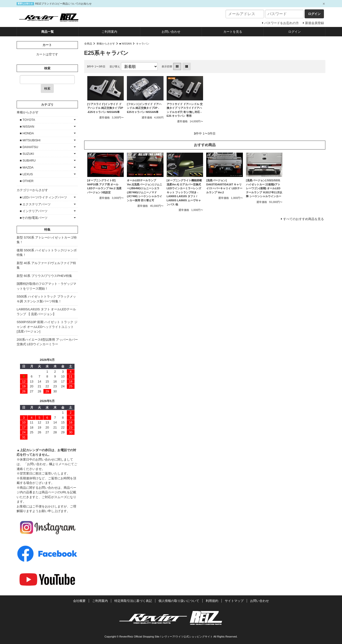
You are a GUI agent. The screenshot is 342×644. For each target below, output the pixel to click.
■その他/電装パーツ (34, 218)
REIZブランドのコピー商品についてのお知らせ (63, 4)
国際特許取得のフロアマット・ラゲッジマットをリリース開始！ (46, 286)
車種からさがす (106, 44)
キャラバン (143, 44)
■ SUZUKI (27, 154)
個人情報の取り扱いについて (179, 601)
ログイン (294, 32)
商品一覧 (48, 32)
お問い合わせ (171, 32)
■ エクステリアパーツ (35, 204)
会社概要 (79, 601)
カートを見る (233, 32)
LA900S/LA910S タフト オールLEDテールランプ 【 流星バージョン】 (46, 312)
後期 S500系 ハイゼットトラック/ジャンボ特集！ (47, 253)
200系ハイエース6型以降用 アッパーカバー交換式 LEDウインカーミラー (47, 342)
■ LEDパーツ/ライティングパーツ (43, 197)
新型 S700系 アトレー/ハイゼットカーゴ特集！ (47, 240)
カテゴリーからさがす (32, 190)
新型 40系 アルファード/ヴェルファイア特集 (46, 265)
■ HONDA (27, 133)
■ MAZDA (27, 167)
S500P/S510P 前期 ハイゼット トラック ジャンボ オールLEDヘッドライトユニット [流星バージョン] (47, 327)
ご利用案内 (109, 32)
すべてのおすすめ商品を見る (304, 219)
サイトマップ (234, 601)
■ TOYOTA (27, 120)
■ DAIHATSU (29, 147)
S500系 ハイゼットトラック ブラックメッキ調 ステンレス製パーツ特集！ (46, 299)
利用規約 (212, 601)
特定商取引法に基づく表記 (133, 601)
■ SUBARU (28, 160)
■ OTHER (27, 181)
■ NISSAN (126, 44)
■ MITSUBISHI (30, 140)
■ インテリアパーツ (34, 211)
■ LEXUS (26, 174)
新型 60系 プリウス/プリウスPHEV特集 (44, 276)
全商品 (88, 44)
